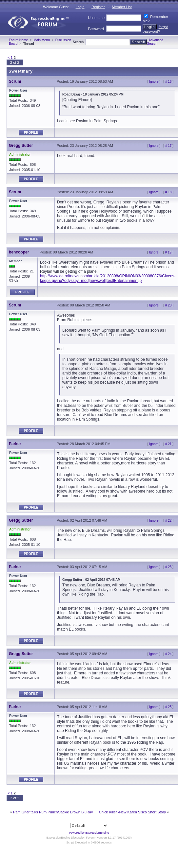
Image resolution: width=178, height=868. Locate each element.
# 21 (168, 444)
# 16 (168, 82)
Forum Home (18, 40)
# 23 (168, 567)
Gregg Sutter (21, 146)
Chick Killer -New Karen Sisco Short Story (132, 812)
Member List (122, 7)
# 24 (168, 654)
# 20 (168, 305)
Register (98, 7)
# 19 (168, 252)
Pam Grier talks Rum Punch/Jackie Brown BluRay (53, 812)
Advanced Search (155, 42)
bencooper (19, 252)
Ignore (154, 82)
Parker (15, 444)
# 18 (168, 192)
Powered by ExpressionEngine (89, 833)
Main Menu (41, 40)
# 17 (168, 146)
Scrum (15, 81)
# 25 (168, 707)
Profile (31, 133)
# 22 (168, 521)
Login (80, 7)
